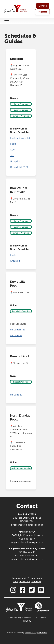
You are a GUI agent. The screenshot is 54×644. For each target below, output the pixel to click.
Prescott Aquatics (21, 382)
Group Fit (15, 161)
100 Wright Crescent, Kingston (27, 535)
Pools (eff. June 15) (20, 138)
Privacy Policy (35, 578)
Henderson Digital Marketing (36, 633)
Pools (13, 144)
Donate (43, 6)
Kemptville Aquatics (21, 311)
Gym (13, 150)
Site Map (36, 582)
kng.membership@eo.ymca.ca (27, 542)
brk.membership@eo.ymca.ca (27, 525)
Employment (19, 578)
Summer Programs (21, 116)
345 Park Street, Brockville (27, 518)
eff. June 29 (16, 335)
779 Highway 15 (27, 552)
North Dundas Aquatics (21, 468)
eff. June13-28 (18, 330)
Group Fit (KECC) (19, 167)
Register (42, 12)
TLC (12, 155)
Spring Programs (21, 104)
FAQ (16, 582)
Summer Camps (21, 110)
